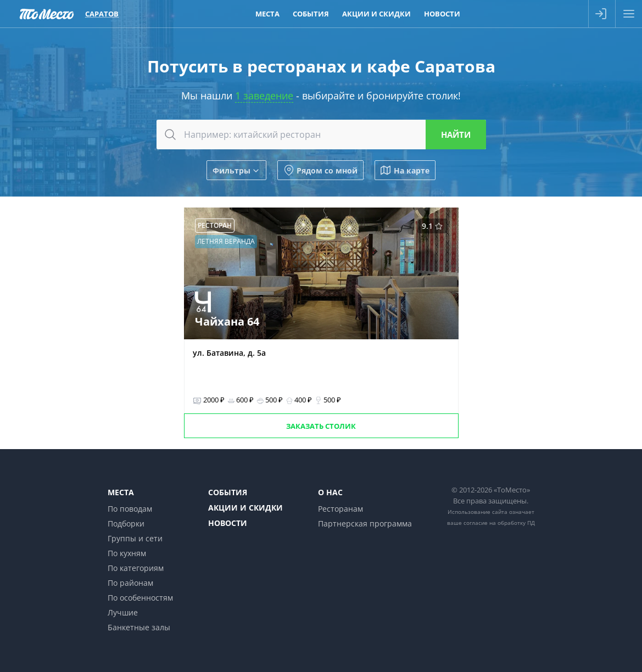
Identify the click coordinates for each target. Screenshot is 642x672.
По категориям (136, 568)
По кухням (127, 553)
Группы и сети (135, 538)
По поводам (130, 509)
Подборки (126, 523)
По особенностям (140, 598)
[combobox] (321, 135)
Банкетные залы (139, 627)
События (228, 492)
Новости (228, 523)
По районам (130, 583)
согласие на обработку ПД (499, 523)
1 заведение (264, 96)
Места (121, 492)
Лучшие (123, 612)
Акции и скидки (245, 508)
